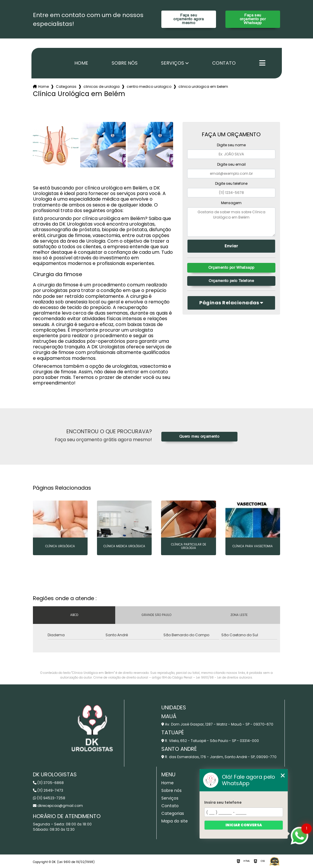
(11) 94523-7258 (49, 798)
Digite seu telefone (231, 183)
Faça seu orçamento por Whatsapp (253, 19)
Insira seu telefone (223, 802)
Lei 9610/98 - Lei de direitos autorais (224, 678)
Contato (224, 63)
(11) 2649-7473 (48, 790)
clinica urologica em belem (203, 87)
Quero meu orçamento (199, 437)
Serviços (173, 63)
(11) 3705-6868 (48, 783)
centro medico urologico (149, 87)
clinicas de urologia (102, 87)
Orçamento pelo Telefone (231, 281)
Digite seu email (231, 164)
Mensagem (231, 203)
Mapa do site (175, 821)
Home (81, 63)
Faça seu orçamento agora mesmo (189, 19)
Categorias (66, 87)
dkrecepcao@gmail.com (58, 806)
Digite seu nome (231, 145)
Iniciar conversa (244, 825)
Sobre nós (125, 63)
